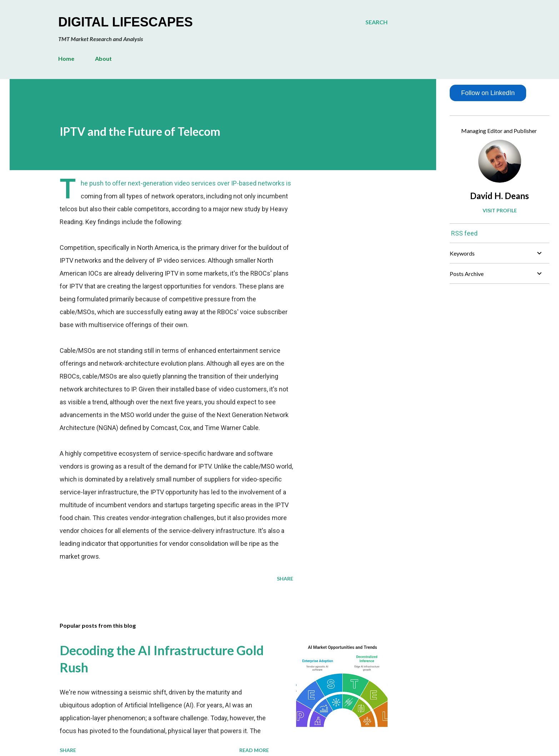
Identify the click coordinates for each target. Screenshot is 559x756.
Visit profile (500, 210)
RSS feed (464, 233)
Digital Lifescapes (126, 22)
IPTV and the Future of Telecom (140, 131)
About (103, 58)
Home (66, 58)
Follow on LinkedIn (488, 93)
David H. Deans (500, 196)
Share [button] (285, 579)
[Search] (376, 22)
